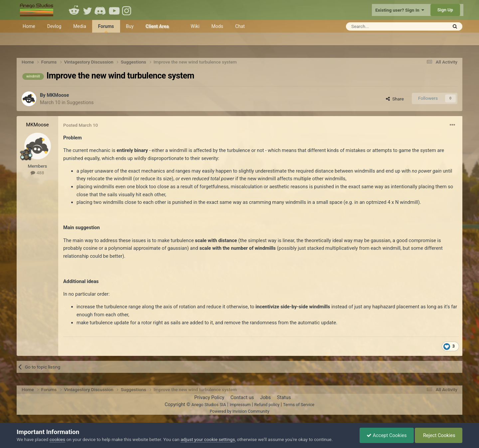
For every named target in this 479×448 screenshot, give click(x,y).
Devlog (54, 26)
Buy (130, 26)
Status (284, 397)
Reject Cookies (439, 435)
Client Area (157, 26)
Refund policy (267, 405)
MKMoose (58, 95)
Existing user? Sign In (400, 10)
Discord (101, 10)
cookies (57, 439)
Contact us (242, 397)
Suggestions (80, 102)
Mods (217, 26)
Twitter (87, 10)
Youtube (114, 10)
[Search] (380, 26)
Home (29, 26)
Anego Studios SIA (209, 405)
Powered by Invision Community (239, 411)
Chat (240, 26)
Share (395, 99)
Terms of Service (299, 405)
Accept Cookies (387, 435)
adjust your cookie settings (208, 439)
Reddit (74, 10)
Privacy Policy (209, 397)
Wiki (195, 26)
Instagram (127, 10)
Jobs (265, 397)
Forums (106, 28)
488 (37, 173)
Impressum (240, 405)
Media (80, 26)
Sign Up (445, 10)
